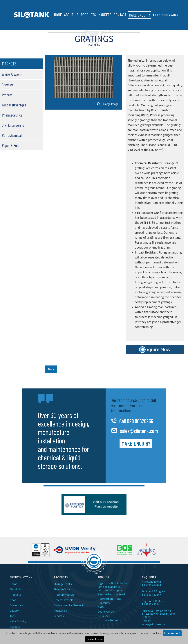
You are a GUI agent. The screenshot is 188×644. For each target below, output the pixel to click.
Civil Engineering (13, 125)
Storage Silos (62, 589)
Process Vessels (63, 600)
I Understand (172, 633)
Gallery (14, 611)
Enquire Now (157, 349)
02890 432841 (152, 604)
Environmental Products (69, 605)
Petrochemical (12, 135)
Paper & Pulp (11, 145)
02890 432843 (169, 15)
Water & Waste (12, 74)
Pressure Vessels (64, 595)
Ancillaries (60, 611)
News (13, 600)
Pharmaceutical (13, 115)
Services (59, 616)
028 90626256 (140, 421)
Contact (120, 15)
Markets (105, 15)
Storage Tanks (63, 584)
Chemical (8, 85)
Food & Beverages (14, 105)
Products (88, 15)
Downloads (17, 605)
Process (7, 95)
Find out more (95, 639)
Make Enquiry (140, 15)
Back (51, 369)
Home (58, 15)
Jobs (13, 616)
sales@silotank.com (139, 431)
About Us (71, 15)
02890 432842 (152, 595)
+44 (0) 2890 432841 (156, 614)
